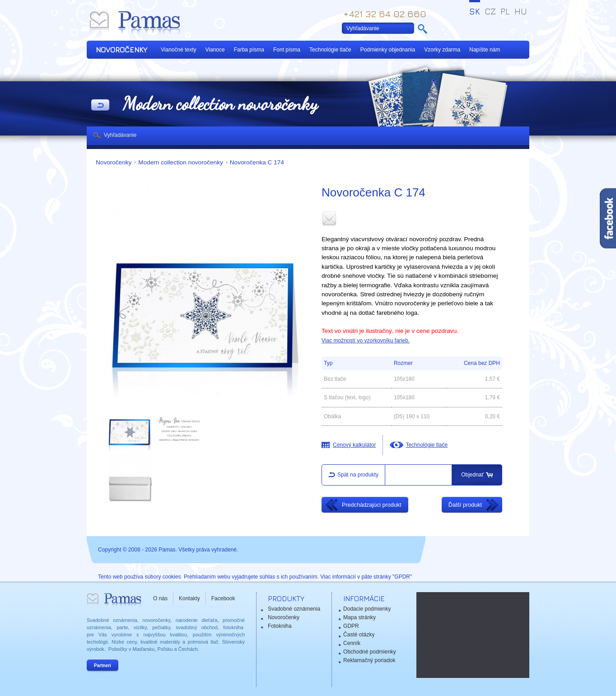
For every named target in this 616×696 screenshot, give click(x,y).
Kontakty (189, 598)
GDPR (351, 626)
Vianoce (215, 50)
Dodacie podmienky (367, 609)
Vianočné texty (179, 50)
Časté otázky (359, 635)
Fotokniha (280, 626)
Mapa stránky (359, 617)
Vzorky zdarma (442, 50)
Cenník (352, 643)
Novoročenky (114, 162)
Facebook (223, 598)
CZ (490, 11)
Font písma (287, 50)
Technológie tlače (330, 50)
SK (475, 11)
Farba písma (249, 50)
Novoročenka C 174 (257, 162)
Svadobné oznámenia (294, 609)
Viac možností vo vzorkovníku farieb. (366, 341)
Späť (100, 106)
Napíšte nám (485, 50)
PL (505, 11)
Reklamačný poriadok (369, 660)
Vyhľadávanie (120, 135)
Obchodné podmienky (370, 652)
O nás (160, 598)
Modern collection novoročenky (180, 162)
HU (521, 11)
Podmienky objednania (388, 50)
